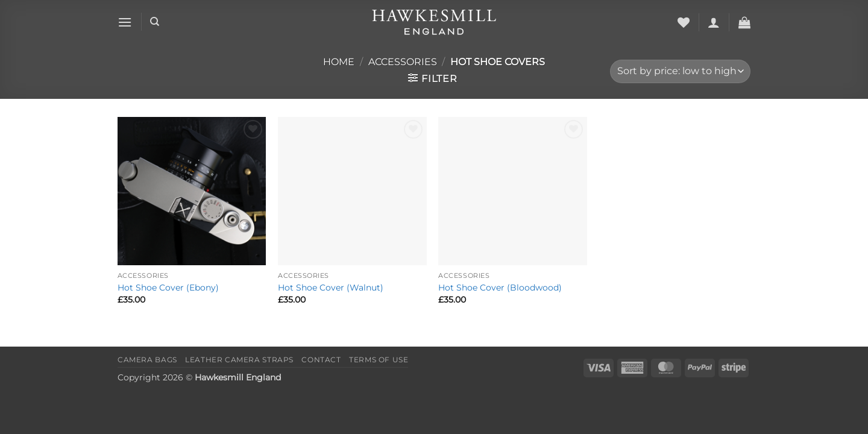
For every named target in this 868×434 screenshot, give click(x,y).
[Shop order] (680, 71)
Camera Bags (147, 360)
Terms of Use (379, 360)
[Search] (155, 22)
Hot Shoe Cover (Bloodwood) (500, 288)
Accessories (403, 62)
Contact (321, 360)
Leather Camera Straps (239, 360)
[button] (125, 22)
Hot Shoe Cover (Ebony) (168, 288)
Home (339, 62)
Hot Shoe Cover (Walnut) (331, 288)
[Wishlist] (684, 22)
